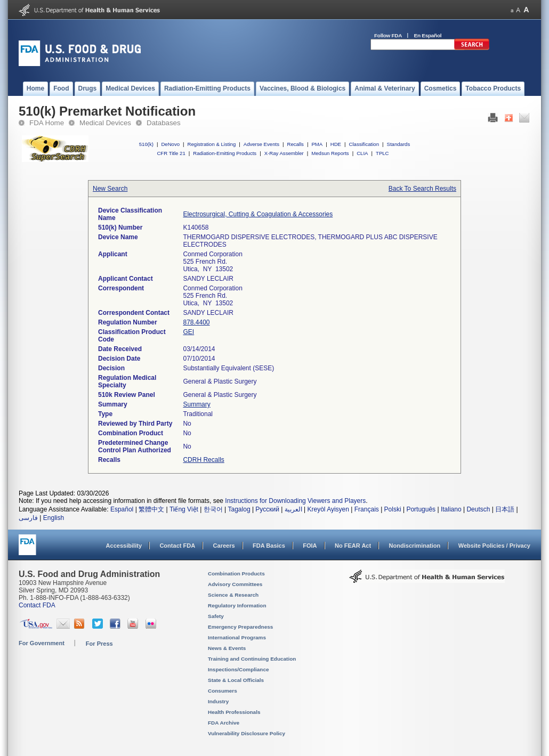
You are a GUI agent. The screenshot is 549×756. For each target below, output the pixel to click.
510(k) (146, 144)
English (54, 518)
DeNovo (170, 144)
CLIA (362, 153)
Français (367, 509)
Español (122, 509)
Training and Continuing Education (252, 659)
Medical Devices (105, 123)
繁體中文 (151, 509)
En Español (428, 35)
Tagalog (239, 509)
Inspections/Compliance (239, 669)
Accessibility (124, 546)
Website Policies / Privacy (494, 546)
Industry (218, 701)
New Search (110, 189)
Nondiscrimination (415, 546)
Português (421, 509)
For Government (42, 643)
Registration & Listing (212, 144)
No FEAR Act (353, 546)
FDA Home (47, 123)
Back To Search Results (422, 189)
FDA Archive (224, 723)
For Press (99, 644)
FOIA (310, 546)
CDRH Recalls (203, 460)
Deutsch (478, 509)
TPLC (382, 153)
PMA (317, 144)
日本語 (505, 509)
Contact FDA (177, 546)
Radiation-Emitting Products (225, 153)
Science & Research (233, 595)
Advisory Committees (235, 584)
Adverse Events (261, 144)
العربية (293, 509)
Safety (216, 616)
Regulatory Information (237, 605)
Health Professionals (234, 712)
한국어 (213, 509)
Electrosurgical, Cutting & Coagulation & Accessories (258, 214)
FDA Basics (269, 546)
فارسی (28, 518)
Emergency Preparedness (240, 627)
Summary (196, 404)
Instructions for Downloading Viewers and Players (295, 501)
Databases (164, 123)
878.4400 (196, 322)
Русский (267, 509)
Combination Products (236, 574)
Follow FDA (388, 35)
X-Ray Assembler (284, 153)
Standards (399, 144)
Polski (393, 509)
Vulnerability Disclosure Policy (247, 733)
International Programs (237, 637)
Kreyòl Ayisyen (328, 509)
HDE (336, 144)
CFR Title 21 (171, 153)
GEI (188, 332)
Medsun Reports (330, 153)
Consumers (223, 691)
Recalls (295, 144)
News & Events (227, 648)
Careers (224, 546)
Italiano (451, 509)
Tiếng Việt (184, 509)
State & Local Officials (236, 680)
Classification (364, 144)
